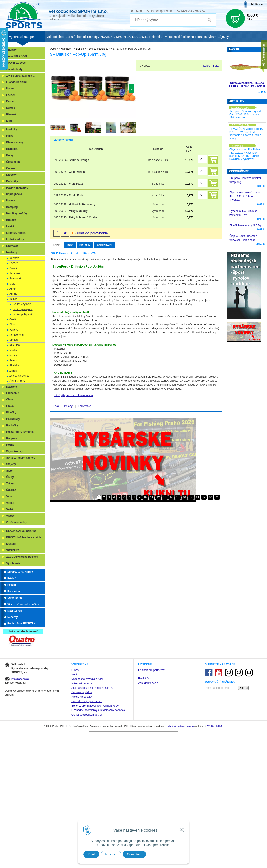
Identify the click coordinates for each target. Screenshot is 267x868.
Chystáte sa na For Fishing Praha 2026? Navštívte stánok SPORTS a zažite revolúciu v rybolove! (245, 154)
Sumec (11, 108)
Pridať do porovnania (91, 233)
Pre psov (12, 438)
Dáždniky (12, 181)
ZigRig (13, 371)
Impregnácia (14, 194)
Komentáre (104, 245)
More (9, 121)
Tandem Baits (211, 66)
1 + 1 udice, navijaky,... (20, 76)
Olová (10, 406)
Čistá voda (13, 162)
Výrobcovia (13, 563)
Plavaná (11, 114)
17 (191, 497)
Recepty (13, 617)
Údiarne (11, 490)
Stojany (11, 464)
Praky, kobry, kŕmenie (20, 432)
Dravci (10, 102)
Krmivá (13, 340)
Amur (13, 289)
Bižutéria (12, 149)
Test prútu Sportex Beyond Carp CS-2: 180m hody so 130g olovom (245, 114)
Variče (10, 503)
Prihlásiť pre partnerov (151, 809)
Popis (57, 245)
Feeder (11, 95)
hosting (190, 865)
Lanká (10, 226)
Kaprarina (14, 591)
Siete (9, 471)
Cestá (13, 319)
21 (217, 497)
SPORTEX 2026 (16, 63)
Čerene (11, 168)
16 (184, 497)
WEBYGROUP (215, 865)
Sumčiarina (15, 598)
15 (178, 497)
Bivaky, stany (15, 142)
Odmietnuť (134, 854)
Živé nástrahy (17, 381)
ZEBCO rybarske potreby (22, 557)
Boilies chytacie (22, 304)
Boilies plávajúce (23, 309)
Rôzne (10, 445)
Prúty (10, 136)
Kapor (10, 89)
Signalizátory (15, 451)
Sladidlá (14, 366)
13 (165, 497)
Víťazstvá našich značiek (23, 604)
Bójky (10, 155)
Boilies (13, 299)
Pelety (13, 360)
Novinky (11, 50)
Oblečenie (13, 393)
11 (152, 497)
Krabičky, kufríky (17, 213)
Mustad (11, 544)
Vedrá (10, 509)
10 (145, 497)
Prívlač (12, 578)
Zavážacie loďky (17, 522)
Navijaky (12, 130)
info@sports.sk (161, 11)
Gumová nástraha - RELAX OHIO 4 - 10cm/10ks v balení (247, 85)
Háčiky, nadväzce (17, 188)
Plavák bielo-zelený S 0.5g (245, 226)
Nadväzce (12, 246)
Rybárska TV (158, 37)
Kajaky (11, 201)
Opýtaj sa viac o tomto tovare (73, 395)
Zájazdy (223, 37)
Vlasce (10, 516)
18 (197, 497)
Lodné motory (15, 239)
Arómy (13, 294)
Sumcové (15, 273)
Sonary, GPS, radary (20, 572)
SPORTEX (13, 550)
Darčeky (11, 175)
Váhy (9, 496)
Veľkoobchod (55, 37)
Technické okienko (181, 37)
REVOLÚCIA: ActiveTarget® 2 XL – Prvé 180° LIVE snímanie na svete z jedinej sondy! (246, 134)
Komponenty (17, 335)
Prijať (91, 854)
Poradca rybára (206, 37)
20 (210, 497)
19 (204, 497)
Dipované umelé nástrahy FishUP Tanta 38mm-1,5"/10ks (245, 197)
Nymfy (13, 355)
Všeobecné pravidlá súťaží (87, 818)
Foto (70, 245)
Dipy (12, 325)
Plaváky (11, 413)
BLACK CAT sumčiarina (21, 531)
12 (158, 497)
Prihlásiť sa (257, 4)
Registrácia (145, 817)
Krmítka (11, 220)
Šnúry (10, 477)
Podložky (12, 425)
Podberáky (13, 419)
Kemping (12, 207)
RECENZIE (140, 37)
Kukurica (15, 345)
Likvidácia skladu (17, 82)
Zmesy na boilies (19, 376)
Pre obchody (14, 69)
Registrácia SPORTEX (21, 624)
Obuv (10, 400)
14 (171, 497)
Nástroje (12, 387)
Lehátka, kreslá (16, 233)
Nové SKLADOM (17, 56)
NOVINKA (108, 37)
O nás (75, 809)
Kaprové (14, 258)
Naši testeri (15, 611)
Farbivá (14, 330)
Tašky (10, 484)
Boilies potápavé (22, 314)
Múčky (13, 350)
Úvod (138, 11)
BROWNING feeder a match (24, 537)
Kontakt (76, 813)
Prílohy (85, 245)
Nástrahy (12, 252)
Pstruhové (15, 278)
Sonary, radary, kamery (21, 458)
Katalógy (93, 37)
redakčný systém (175, 865)
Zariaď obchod (76, 37)
